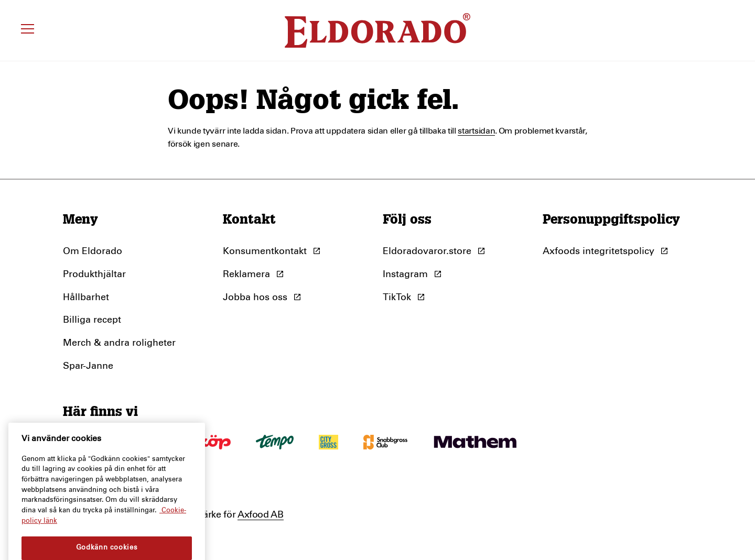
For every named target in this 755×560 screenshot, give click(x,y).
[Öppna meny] (29, 30)
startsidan (476, 131)
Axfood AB (261, 515)
